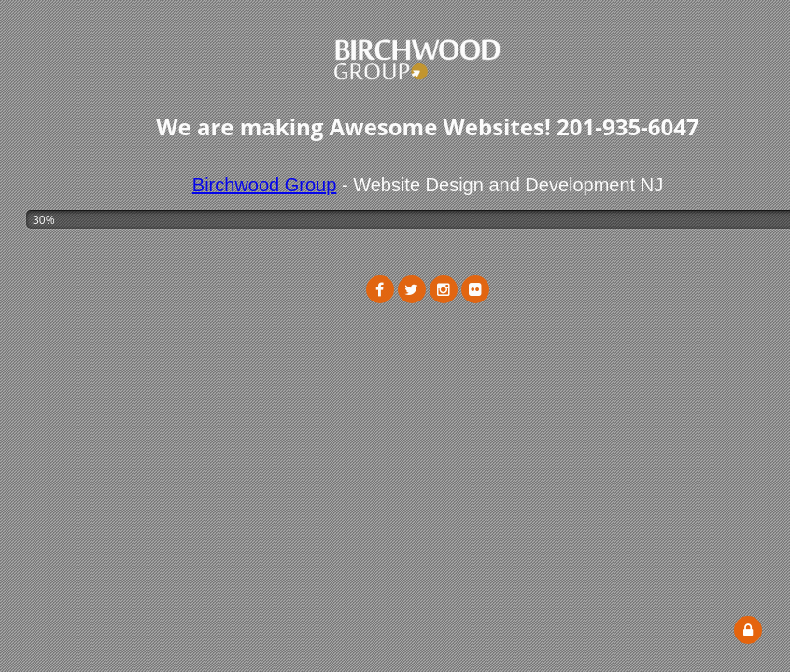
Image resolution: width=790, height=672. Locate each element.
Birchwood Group (265, 185)
